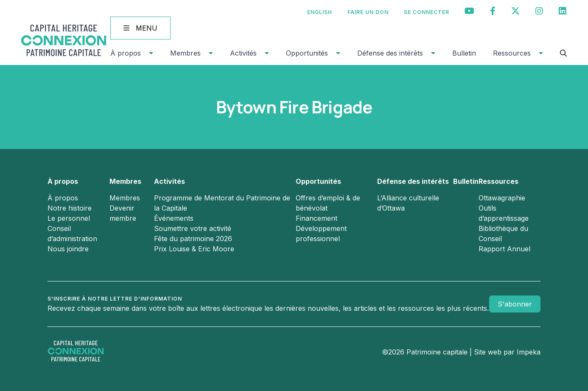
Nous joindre (68, 249)
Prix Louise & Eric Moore (194, 249)
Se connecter (427, 12)
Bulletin (464, 53)
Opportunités (307, 53)
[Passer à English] (320, 12)
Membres (185, 53)
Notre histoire (70, 208)
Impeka (529, 352)
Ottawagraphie (502, 198)
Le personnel (69, 218)
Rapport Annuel (504, 249)
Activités (243, 53)
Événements (174, 218)
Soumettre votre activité (193, 228)
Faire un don (368, 12)
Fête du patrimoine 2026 (193, 239)
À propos (126, 53)
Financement (316, 218)
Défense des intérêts (390, 53)
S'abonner (515, 304)
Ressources (512, 53)
